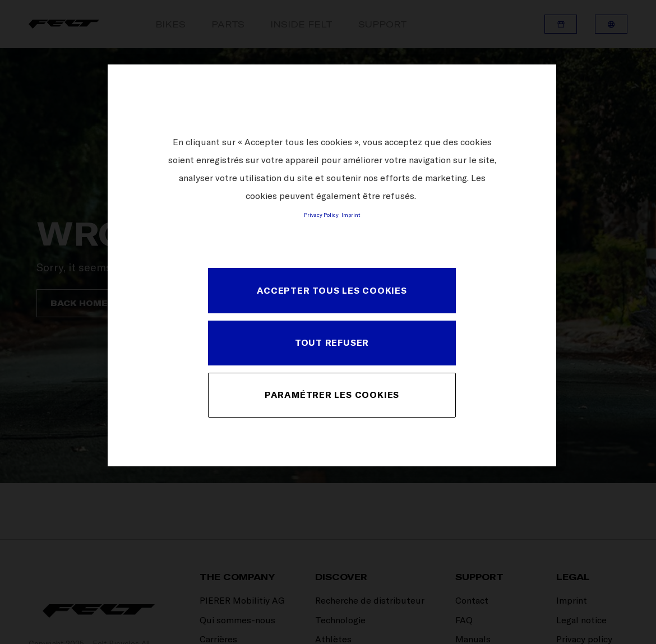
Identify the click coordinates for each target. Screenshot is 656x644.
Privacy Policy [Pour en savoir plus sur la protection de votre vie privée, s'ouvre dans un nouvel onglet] (321, 215)
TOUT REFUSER (332, 342)
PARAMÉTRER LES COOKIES (332, 395)
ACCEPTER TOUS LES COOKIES (332, 290)
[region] (332, 265)
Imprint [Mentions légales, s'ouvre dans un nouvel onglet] (351, 215)
